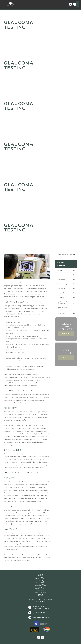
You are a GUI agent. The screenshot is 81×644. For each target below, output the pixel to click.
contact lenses (63, 275)
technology (62, 314)
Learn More (65, 334)
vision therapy (63, 284)
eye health (61, 289)
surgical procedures (64, 293)
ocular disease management (63, 309)
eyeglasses (61, 279)
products (61, 298)
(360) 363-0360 (39, 613)
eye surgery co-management (63, 303)
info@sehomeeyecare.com (42, 617)
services (60, 270)
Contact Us (65, 358)
